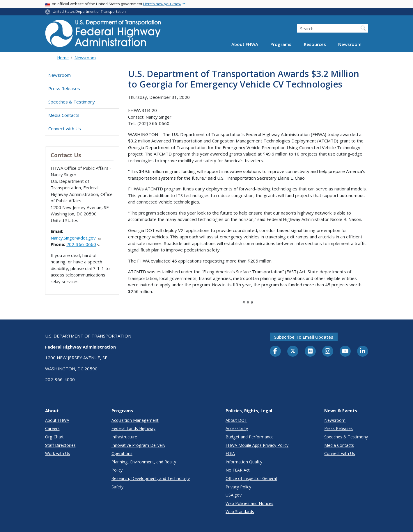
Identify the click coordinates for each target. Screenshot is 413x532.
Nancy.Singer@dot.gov (76, 238)
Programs (281, 44)
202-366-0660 (83, 244)
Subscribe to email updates (304, 337)
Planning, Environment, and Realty (144, 462)
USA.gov (234, 495)
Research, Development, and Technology (151, 478)
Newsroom (350, 44)
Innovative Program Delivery (138, 445)
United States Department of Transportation (89, 11)
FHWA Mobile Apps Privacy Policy (257, 445)
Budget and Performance (250, 437)
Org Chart (54, 437)
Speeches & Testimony (72, 102)
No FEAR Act (238, 470)
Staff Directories (60, 445)
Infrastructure (124, 437)
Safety (117, 487)
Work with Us (58, 453)
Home (63, 58)
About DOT (236, 420)
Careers (52, 428)
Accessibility (237, 428)
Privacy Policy (238, 487)
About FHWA (245, 44)
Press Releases (64, 88)
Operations (122, 453)
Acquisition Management (135, 420)
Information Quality (244, 462)
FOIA (230, 453)
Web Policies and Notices (249, 503)
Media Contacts (64, 115)
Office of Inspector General (251, 478)
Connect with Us (65, 128)
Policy (117, 470)
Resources (315, 44)
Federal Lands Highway (133, 428)
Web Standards (240, 512)
